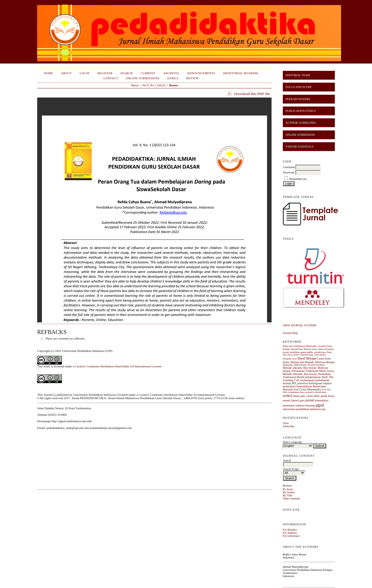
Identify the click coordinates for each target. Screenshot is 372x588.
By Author (289, 492)
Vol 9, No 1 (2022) (154, 85)
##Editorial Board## (241, 73)
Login (85, 73)
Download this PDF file (252, 94)
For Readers (290, 530)
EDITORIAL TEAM (298, 75)
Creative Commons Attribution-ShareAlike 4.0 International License (118, 366)
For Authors (290, 533)
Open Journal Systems (300, 325)
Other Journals (291, 498)
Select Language (293, 442)
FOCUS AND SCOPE (299, 87)
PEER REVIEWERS (298, 99)
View (286, 423)
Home (49, 73)
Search (127, 73)
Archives (171, 73)
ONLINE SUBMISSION (300, 135)
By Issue (288, 489)
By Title (288, 495)
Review (192, 78)
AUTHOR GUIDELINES (301, 123)
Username (289, 167)
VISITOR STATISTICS (300, 147)
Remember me (298, 179)
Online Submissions (143, 78)
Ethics (173, 78)
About (66, 73)
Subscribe (289, 426)
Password (289, 172)
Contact (111, 78)
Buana (173, 85)
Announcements (201, 73)
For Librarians (291, 536)
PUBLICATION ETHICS (301, 111)
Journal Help (290, 333)
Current (148, 73)
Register (105, 73)
